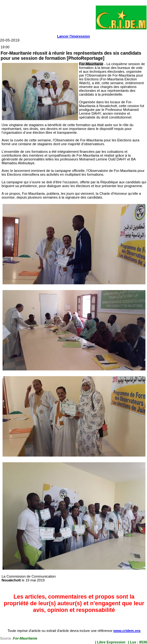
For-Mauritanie (25, 638)
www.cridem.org (127, 631)
